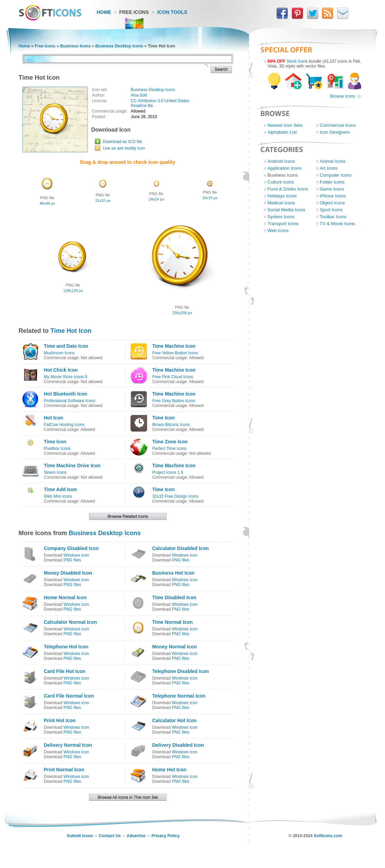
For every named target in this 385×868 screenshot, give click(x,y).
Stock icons (297, 61)
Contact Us (110, 836)
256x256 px (182, 313)
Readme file (142, 106)
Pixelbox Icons (57, 449)
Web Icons (278, 231)
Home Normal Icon (65, 597)
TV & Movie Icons (338, 224)
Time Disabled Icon (174, 597)
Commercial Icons (338, 125)
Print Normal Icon (64, 770)
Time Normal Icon (172, 622)
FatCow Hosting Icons (64, 425)
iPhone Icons (333, 196)
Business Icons (75, 46)
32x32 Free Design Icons (175, 496)
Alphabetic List (282, 132)
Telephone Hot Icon (66, 647)
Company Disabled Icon (71, 548)
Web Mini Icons (58, 496)
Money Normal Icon (174, 647)
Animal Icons (333, 161)
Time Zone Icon (170, 442)
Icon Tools (172, 12)
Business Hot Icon (173, 573)
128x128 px (73, 291)
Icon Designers (335, 132)
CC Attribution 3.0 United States (160, 101)
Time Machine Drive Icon (72, 466)
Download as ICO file (122, 142)
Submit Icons (80, 836)
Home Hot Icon (169, 770)
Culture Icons (281, 182)
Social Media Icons (286, 210)
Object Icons (332, 203)
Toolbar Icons (333, 217)
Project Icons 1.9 (168, 472)
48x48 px (47, 203)
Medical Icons (281, 203)
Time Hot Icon (71, 331)
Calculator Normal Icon (70, 622)
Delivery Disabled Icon (178, 745)
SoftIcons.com (328, 836)
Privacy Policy (166, 836)
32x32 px (103, 201)
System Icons (281, 217)
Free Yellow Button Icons (175, 353)
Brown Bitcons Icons (171, 425)
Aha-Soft (139, 95)
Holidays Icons (282, 196)
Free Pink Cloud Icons (173, 377)
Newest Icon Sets (285, 125)
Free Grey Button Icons (174, 401)
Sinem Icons (55, 472)
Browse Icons (342, 96)
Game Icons (332, 189)
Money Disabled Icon (68, 573)
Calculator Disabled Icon (180, 548)
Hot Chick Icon (61, 370)
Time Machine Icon (174, 346)
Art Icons (329, 168)
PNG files (72, 560)
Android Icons (281, 161)
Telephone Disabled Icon (180, 671)
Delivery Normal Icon (68, 745)
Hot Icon (54, 418)
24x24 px (156, 199)
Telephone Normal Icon (179, 696)
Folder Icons (332, 182)
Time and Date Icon (66, 346)
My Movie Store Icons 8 (66, 377)
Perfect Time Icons (169, 449)
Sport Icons (331, 210)
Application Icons (285, 168)
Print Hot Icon (60, 720)
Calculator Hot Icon (174, 720)
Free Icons (134, 12)
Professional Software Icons (70, 401)
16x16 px (210, 198)
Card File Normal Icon (69, 696)
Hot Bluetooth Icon (66, 394)
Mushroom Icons (59, 353)
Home (104, 12)
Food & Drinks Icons (288, 189)
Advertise (136, 836)
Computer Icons (336, 175)
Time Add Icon (61, 489)
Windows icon (76, 555)
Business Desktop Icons (119, 46)
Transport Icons (283, 224)
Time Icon (164, 418)
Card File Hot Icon (65, 671)
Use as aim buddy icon (124, 148)
